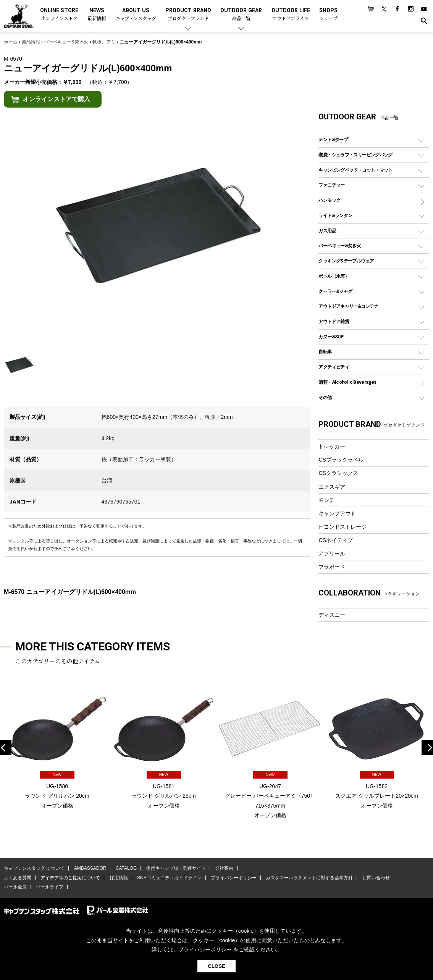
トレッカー (332, 446)
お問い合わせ (376, 878)
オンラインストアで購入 (57, 99)
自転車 (325, 352)
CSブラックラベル (341, 460)
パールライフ (50, 887)
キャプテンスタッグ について (34, 868)
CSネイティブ (336, 540)
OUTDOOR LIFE (291, 15)
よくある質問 (18, 878)
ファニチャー (331, 185)
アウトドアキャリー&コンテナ (348, 306)
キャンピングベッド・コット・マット (355, 170)
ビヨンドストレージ (343, 527)
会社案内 (224, 868)
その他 (325, 397)
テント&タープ (333, 139)
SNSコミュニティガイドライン (169, 878)
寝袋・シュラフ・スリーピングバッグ (355, 155)
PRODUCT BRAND (188, 15)
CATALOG (126, 868)
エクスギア (332, 487)
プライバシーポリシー (234, 878)
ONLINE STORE (59, 15)
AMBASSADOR (90, 868)
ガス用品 (327, 231)
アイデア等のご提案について (70, 878)
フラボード (332, 567)
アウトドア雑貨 (334, 321)
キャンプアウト (337, 513)
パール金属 (15, 887)
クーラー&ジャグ (335, 291)
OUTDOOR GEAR (241, 15)
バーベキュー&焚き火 (340, 245)
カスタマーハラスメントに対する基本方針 (309, 878)
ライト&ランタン (335, 215)
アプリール (332, 554)
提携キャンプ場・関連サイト (176, 868)
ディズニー (332, 615)
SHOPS (328, 15)
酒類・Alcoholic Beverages (347, 382)
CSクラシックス (338, 473)
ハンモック (329, 200)
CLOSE (216, 966)
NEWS (97, 15)
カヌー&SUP (331, 337)
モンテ (326, 500)
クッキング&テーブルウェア (346, 261)
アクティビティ (334, 367)
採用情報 (119, 878)
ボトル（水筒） (334, 276)
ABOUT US (136, 15)
